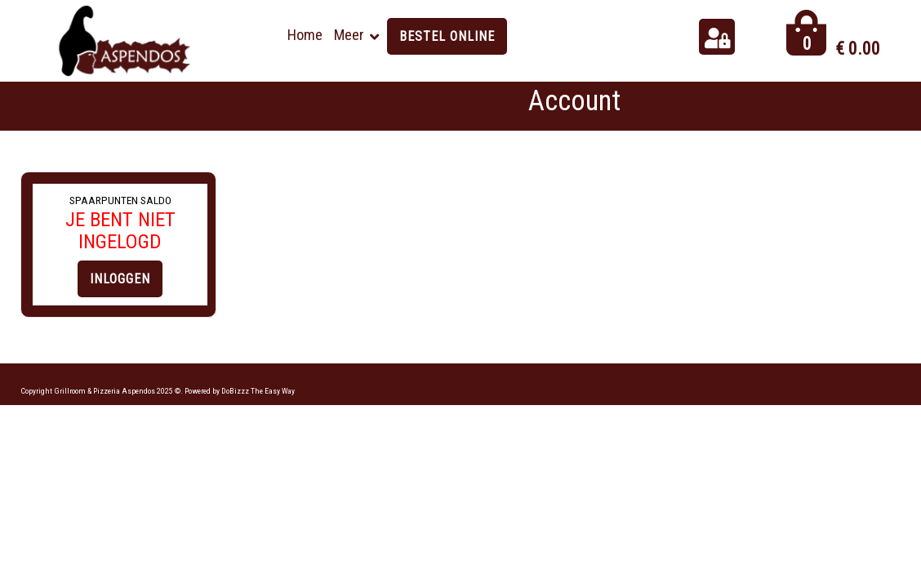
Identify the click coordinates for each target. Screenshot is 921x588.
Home (305, 35)
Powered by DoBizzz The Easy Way (240, 391)
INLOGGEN (120, 279)
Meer (349, 35)
